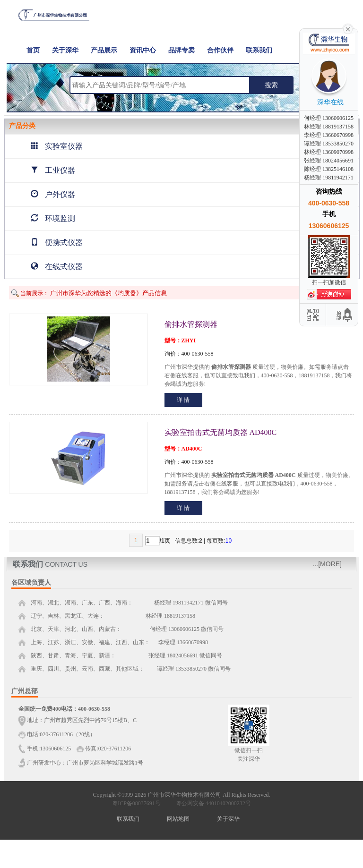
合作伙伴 (220, 50)
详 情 (183, 400)
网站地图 (178, 819)
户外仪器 (53, 194)
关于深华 (65, 50)
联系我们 (259, 50)
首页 (33, 50)
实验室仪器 (57, 146)
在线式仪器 (57, 267)
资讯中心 (143, 50)
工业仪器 (53, 170)
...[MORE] (327, 564)
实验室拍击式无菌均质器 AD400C (221, 432)
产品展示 (104, 50)
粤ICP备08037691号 (136, 803)
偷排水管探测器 (191, 324)
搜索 (271, 85)
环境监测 (53, 218)
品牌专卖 (181, 50)
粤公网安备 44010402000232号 (211, 803)
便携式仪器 (57, 243)
